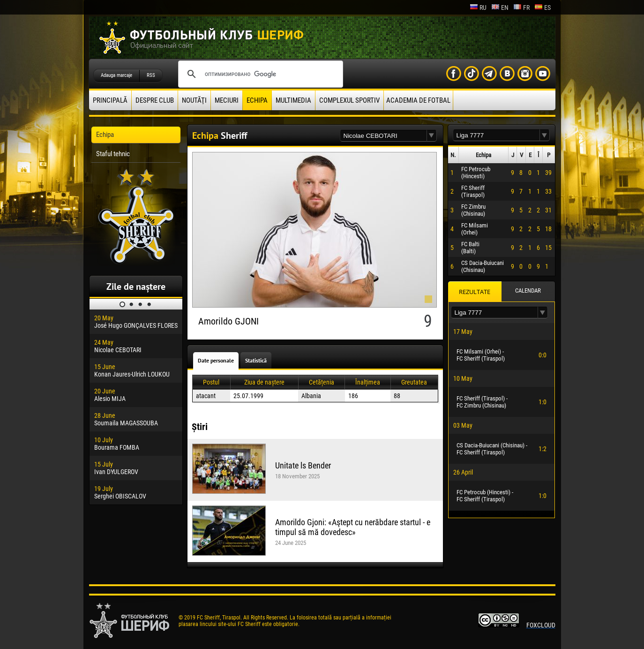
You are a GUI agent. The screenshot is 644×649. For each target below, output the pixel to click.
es (543, 8)
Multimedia (293, 100)
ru (478, 8)
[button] (432, 136)
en (500, 8)
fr (521, 8)
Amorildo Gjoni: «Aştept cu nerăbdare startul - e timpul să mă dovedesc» (353, 527)
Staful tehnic (113, 154)
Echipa (257, 100)
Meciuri (227, 100)
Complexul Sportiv (349, 100)
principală (110, 100)
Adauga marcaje (116, 75)
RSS (151, 75)
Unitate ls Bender (303, 465)
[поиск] (259, 74)
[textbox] (383, 136)
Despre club (155, 100)
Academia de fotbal (418, 100)
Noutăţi (194, 100)
